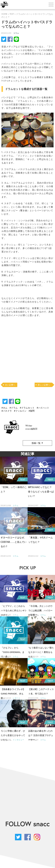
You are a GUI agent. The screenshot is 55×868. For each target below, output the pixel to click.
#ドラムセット (27, 408)
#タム (4, 408)
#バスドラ (7, 411)
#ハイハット (43, 408)
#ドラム (14, 408)
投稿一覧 (36, 443)
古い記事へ (10, 385)
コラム (16, 33)
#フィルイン (20, 411)
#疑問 (32, 411)
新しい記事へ (44, 385)
